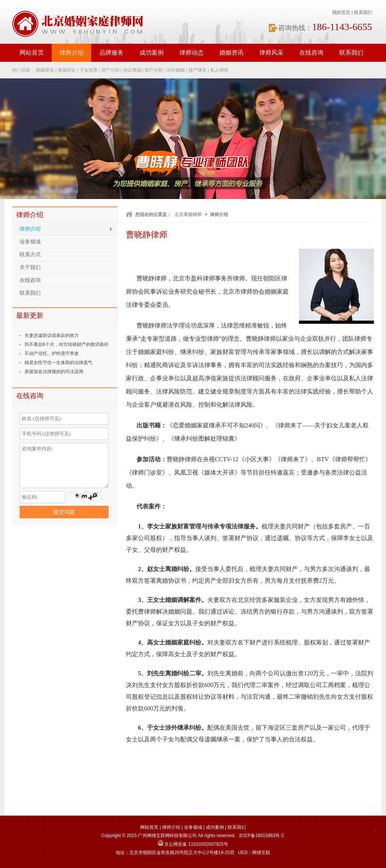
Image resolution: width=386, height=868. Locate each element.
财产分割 (154, 70)
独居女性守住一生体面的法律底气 (58, 363)
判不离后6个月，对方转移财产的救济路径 (67, 344)
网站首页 (32, 53)
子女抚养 (89, 70)
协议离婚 (132, 70)
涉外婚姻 (176, 70)
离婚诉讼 (67, 70)
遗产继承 (198, 70)
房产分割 (110, 70)
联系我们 (363, 12)
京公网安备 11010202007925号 (193, 844)
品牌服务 (112, 53)
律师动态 (191, 53)
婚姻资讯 (231, 53)
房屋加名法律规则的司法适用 (54, 372)
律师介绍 (30, 229)
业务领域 (30, 242)
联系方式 (30, 255)
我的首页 (341, 12)
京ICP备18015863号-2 (261, 836)
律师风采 (271, 53)
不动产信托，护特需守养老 (52, 354)
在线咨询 (311, 53)
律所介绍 (72, 53)
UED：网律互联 (254, 853)
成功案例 (152, 53)
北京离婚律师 (188, 214)
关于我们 (30, 267)
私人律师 (219, 70)
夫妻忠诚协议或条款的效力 (52, 335)
